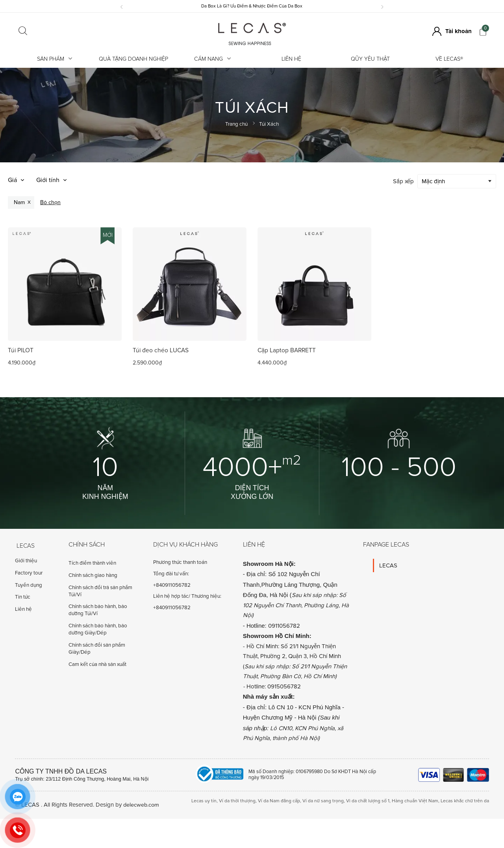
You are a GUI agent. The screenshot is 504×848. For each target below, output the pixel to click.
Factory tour (29, 575)
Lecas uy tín (204, 801)
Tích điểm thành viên (92, 563)
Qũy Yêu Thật (370, 59)
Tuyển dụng (29, 588)
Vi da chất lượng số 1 (368, 801)
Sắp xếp (403, 181)
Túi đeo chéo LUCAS (161, 351)
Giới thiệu (26, 563)
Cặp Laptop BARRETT (287, 351)
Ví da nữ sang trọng (323, 801)
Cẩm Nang (213, 59)
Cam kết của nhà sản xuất (97, 664)
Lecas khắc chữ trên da (465, 801)
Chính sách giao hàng (93, 575)
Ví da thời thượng (237, 801)
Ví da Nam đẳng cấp (279, 801)
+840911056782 (172, 585)
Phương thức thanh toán (180, 563)
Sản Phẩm (55, 59)
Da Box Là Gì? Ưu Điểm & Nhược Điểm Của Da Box (252, 6)
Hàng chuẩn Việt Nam (415, 801)
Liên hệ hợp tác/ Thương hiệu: (187, 597)
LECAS (388, 565)
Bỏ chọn (50, 202)
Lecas (24, 545)
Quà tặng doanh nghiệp (133, 59)
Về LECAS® (449, 59)
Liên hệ (291, 59)
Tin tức (23, 600)
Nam (19, 202)
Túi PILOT (21, 351)
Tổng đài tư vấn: (171, 574)
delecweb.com (142, 805)
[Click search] (23, 32)
